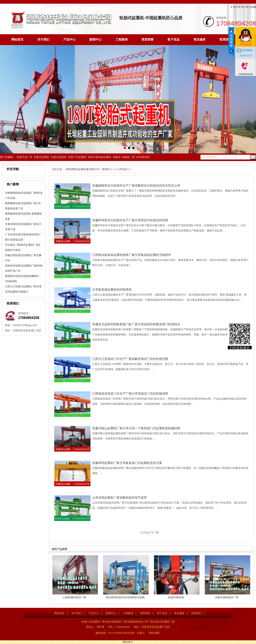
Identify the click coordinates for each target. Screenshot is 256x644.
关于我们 (43, 40)
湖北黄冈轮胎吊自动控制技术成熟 (125, 597)
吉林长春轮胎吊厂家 (227, 597)
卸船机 (126, 157)
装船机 (117, 157)
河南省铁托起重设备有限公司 (82, 169)
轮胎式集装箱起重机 (100, 157)
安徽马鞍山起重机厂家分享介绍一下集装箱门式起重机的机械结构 (136, 428)
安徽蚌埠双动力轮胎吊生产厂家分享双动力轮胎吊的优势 (130, 220)
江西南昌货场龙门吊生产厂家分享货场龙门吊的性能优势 (130, 394)
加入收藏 (251, 7)
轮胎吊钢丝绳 (176, 597)
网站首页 (17, 40)
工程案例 (121, 40)
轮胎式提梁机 (59, 157)
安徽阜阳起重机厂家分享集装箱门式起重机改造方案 (127, 463)
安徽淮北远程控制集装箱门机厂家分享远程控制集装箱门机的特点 (136, 324)
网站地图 (154, 633)
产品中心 (69, 40)
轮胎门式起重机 (77, 157)
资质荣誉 (148, 40)
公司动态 (122, 169)
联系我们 (226, 40)
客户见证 (174, 40)
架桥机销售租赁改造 (12, 165)
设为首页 (238, 7)
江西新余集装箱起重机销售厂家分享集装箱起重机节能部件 (132, 255)
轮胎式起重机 (42, 157)
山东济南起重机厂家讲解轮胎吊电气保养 (120, 498)
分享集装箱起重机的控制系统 (112, 289)
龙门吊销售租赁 (141, 157)
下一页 (155, 533)
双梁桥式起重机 (34, 165)
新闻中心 (95, 40)
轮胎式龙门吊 (25, 157)
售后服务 (200, 40)
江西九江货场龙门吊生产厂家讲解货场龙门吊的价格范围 (130, 359)
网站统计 (128, 642)
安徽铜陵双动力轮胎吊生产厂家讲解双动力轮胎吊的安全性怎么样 (136, 185)
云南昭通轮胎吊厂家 (74, 597)
